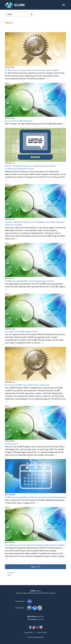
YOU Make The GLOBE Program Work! (21, 332)
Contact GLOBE (42, 632)
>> (48, 79)
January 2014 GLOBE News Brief (19, 121)
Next (9, 575)
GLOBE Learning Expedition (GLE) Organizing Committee (29, 281)
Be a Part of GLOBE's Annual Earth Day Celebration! (27, 385)
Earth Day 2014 (12, 444)
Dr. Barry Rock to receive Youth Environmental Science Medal (32, 70)
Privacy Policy (29, 632)
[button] (64, 5)
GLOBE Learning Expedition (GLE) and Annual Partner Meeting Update (35, 497)
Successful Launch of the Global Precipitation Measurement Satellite (35, 545)
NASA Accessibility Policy (36, 637)
